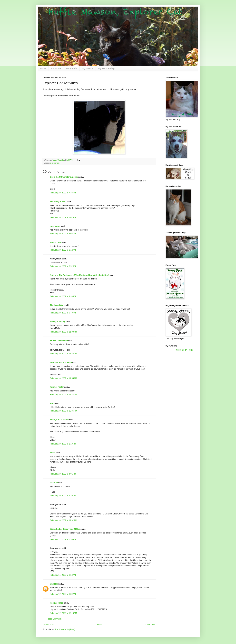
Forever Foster (57, 387)
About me (56, 68)
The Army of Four (58, 202)
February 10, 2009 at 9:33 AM (63, 296)
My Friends (71, 68)
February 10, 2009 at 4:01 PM (63, 474)
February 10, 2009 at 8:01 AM (63, 217)
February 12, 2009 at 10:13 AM (63, 613)
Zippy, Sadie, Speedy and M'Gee (65, 529)
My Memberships (107, 68)
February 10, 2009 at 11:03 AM (63, 332)
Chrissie (54, 584)
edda (52, 403)
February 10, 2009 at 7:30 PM (63, 496)
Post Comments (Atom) (65, 629)
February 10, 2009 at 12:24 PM (63, 395)
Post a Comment (54, 619)
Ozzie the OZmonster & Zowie (64, 177)
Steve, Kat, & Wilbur (59, 420)
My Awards (88, 68)
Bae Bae (54, 483)
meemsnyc (55, 226)
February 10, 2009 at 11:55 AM (63, 378)
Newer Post (49, 625)
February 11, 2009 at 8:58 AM (63, 575)
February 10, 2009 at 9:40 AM (63, 313)
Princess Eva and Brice (61, 363)
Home (43, 68)
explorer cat (55, 163)
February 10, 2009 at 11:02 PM (63, 520)
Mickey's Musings (58, 322)
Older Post (150, 625)
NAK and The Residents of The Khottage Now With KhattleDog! (79, 275)
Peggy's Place (57, 603)
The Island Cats (57, 305)
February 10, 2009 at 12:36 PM (63, 411)
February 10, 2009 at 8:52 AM (63, 266)
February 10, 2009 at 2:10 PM (63, 444)
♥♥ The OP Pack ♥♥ (59, 341)
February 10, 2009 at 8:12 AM (63, 250)
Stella (53, 453)
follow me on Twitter (185, 350)
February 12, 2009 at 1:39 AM (63, 594)
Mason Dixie (56, 243)
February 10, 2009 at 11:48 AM (63, 354)
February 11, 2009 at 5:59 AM (63, 539)
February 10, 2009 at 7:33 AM (63, 193)
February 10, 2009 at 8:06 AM (63, 234)
